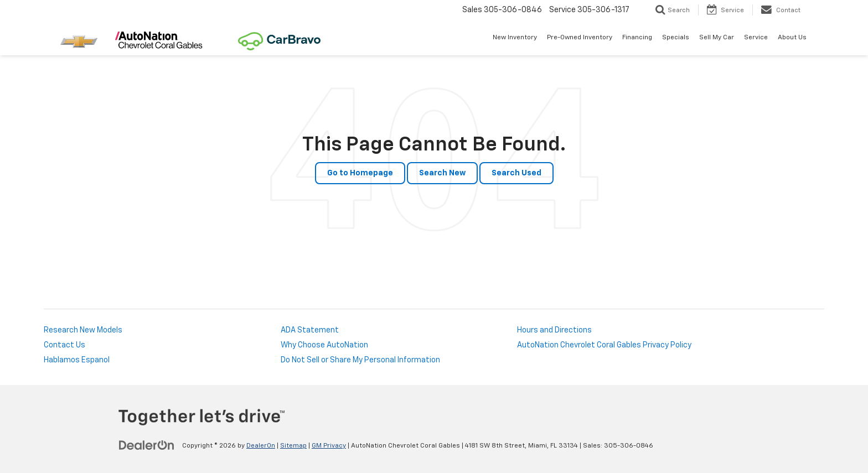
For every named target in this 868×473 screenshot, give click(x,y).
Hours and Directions (554, 330)
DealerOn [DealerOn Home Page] (261, 446)
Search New (442, 173)
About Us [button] (792, 38)
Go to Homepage (360, 173)
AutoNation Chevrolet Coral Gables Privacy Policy (604, 345)
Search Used (516, 173)
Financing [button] (637, 38)
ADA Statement (310, 330)
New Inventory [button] (515, 38)
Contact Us (64, 345)
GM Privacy (329, 446)
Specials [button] (676, 38)
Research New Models (83, 330)
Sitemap (293, 446)
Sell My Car (717, 38)
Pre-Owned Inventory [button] (580, 38)
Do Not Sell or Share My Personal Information (360, 360)
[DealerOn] (147, 445)
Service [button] (756, 38)
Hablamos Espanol (77, 360)
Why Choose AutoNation (324, 345)
